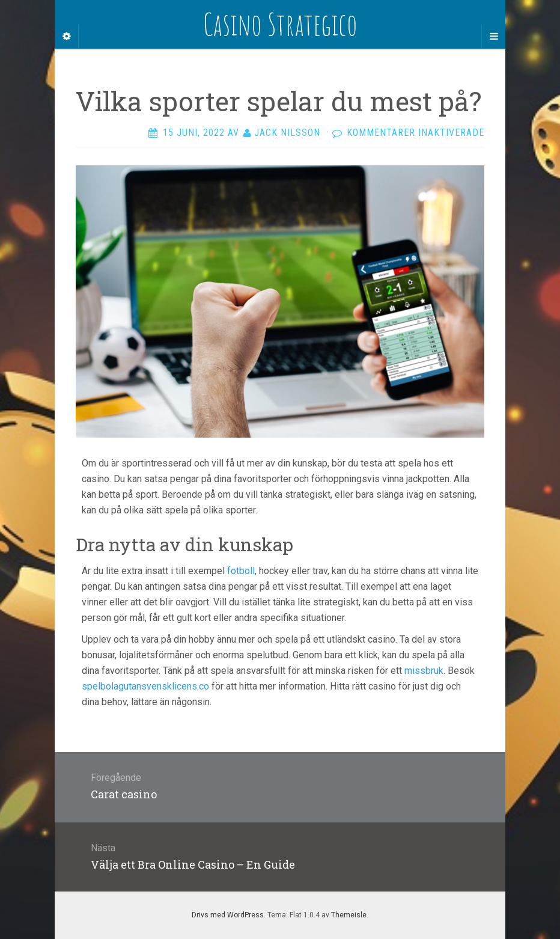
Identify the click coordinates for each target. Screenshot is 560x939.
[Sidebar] (67, 37)
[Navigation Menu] (493, 37)
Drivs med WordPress (228, 915)
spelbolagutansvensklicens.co (145, 686)
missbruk (424, 671)
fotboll (241, 571)
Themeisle (349, 915)
